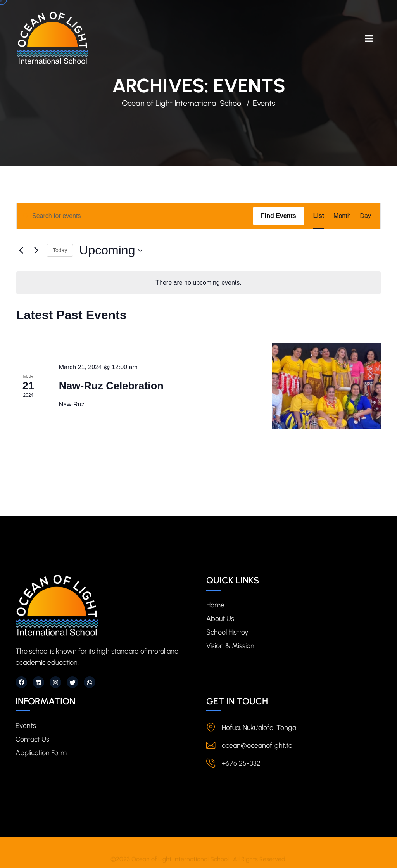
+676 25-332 (241, 763)
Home (215, 605)
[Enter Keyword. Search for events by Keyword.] (135, 216)
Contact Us (32, 739)
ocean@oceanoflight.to (257, 745)
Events (26, 726)
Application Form (41, 753)
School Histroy (227, 632)
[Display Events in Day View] (366, 216)
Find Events (279, 216)
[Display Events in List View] (319, 216)
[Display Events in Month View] (342, 216)
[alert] (198, 283)
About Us (220, 619)
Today (60, 250)
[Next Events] (36, 251)
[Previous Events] (21, 251)
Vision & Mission (230, 646)
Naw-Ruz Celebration (111, 386)
